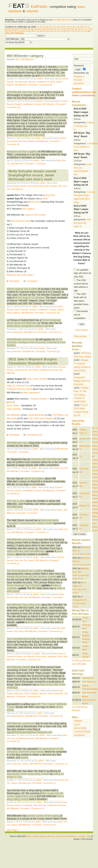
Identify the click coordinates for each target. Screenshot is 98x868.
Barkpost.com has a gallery (22, 152)
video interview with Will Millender (25, 551)
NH (39, 29)
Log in (77, 724)
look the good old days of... (82, 223)
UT (85, 29)
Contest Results (20, 186)
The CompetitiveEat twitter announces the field (33, 639)
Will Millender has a (18, 443)
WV (10, 31)
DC (59, 27)
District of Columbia (23, 805)
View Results (82, 330)
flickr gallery (28, 209)
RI (70, 29)
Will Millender (28, 59)
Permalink (33, 85)
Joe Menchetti (21, 82)
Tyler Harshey (14, 409)
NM (45, 29)
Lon (58, 31)
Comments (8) (46, 85)
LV (62, 31)
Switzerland (18, 332)
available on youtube (56, 117)
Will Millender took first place (23, 92)
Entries (80, 728)
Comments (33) (53, 313)
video (45, 199)
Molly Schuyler (51, 186)
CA (50, 27)
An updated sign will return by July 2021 (82, 273)
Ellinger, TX (84, 506)
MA (13, 29)
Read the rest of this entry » (21, 275)
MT (29, 29)
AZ (44, 27)
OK (61, 29)
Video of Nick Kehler (36, 379)
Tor (83, 31)
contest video (27, 796)
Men (17, 59)
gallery (11, 402)
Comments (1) (55, 332)
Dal (41, 31)
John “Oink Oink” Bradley (41, 418)
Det (48, 31)
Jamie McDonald (14, 141)
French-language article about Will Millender (34, 321)
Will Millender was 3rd (53, 75)
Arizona (62, 654)
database (15, 11)
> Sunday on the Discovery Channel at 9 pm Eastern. (36, 342)
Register (78, 77)
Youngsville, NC (79, 600)
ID (73, 27)
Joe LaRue (19, 631)
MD (10, 29)
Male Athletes (29, 141)
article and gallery (34, 478)
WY (16, 31)
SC (73, 29)
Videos (61, 310)
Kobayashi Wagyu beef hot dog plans (82, 381)
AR (47, 27)
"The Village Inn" (89, 682)
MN (19, 29)
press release (35, 622)
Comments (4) (13, 563)
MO (26, 29)
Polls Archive (80, 336)
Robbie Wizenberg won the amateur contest (31, 577)
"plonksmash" (88, 678)
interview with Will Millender (46, 459)
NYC (69, 31)
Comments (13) (34, 435)
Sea (79, 31)
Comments (41, 164)
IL (76, 27)
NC (51, 29)
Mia (65, 31)
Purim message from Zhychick (24, 585)
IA (80, 27)
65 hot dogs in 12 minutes (30, 298)
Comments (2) (38, 808)
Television (17, 351)
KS (83, 27)
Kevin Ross (41, 656)
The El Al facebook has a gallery (25, 571)
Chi (37, 31)
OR (65, 29)
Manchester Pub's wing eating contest (28, 774)
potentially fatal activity (62, 20)
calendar (32, 11)
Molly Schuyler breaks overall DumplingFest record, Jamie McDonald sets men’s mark (32, 175)
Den (44, 31)
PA (68, 29)
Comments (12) (14, 107)
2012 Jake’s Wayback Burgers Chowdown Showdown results (33, 361)
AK (41, 27)
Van (86, 31)
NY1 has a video (16, 501)
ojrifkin (40, 79)
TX (82, 29)
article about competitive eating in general (30, 326)
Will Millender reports (19, 667)
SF (76, 31)
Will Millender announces (21, 339)
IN (78, 27)
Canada (21, 31)
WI (13, 31)
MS (23, 29)
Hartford (62, 138)
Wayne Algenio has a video (22, 289)
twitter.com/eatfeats (83, 95)
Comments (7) (42, 532)
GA (68, 27)
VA (91, 29)
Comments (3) (13, 144)
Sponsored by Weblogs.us (67, 836)
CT (56, 27)
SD (76, 29)
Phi (73, 31)
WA (6, 31)
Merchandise (18, 716)
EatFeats (39, 6)
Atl (30, 31)
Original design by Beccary (44, 836)
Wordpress (79, 735)
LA (89, 27)
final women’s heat (21, 221)
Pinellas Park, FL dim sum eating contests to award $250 (81, 395)
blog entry (50, 195)
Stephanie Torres (55, 656)
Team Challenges (55, 693)
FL (66, 27)
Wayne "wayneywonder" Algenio (89, 700)
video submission (31, 393)
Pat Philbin (33, 370)
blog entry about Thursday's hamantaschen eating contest (33, 522)
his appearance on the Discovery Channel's (35, 750)
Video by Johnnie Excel (18, 386)
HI (71, 27)
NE (32, 29)
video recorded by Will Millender (25, 135)
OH (58, 29)
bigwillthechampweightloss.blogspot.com (30, 732)
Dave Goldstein (22, 310)
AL (38, 27)
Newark (32, 82)
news (81, 7)
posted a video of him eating (43, 816)
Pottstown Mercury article (19, 389)
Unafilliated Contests (46, 82)
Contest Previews (15, 656)
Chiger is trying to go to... (84, 126)
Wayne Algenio (13, 313)
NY (48, 29)
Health (10, 631)
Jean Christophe (89, 693)
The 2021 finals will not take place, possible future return (81, 301)
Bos (34, 31)
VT (88, 29)
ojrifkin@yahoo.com (84, 92)
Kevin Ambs (13, 406)
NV (36, 29)
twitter (24, 757)
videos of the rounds (35, 215)
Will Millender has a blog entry (24, 605)
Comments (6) (38, 471)
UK (27, 31)
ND (55, 29)
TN (79, 29)
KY (86, 27)
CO (53, 27)
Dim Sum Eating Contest (81, 554)
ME (6, 29)
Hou (52, 31)
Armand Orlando (39, 399)
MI (16, 29)
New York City (61, 468)
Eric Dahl (61, 628)
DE (63, 27)
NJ (42, 29)
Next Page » (13, 830)
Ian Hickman (29, 656)
